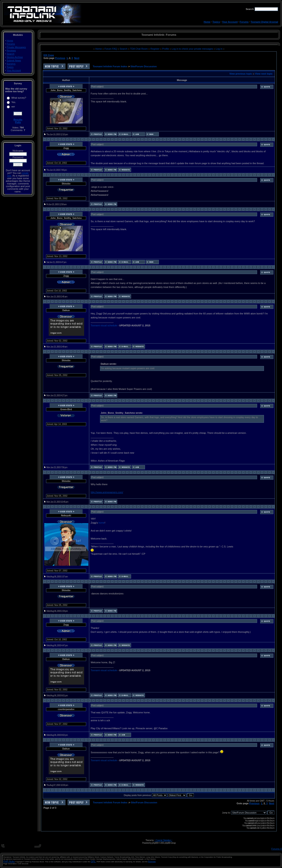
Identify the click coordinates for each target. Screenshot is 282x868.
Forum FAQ (111, 49)
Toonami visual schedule (104, 325)
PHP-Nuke (9, 861)
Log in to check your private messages (193, 49)
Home (207, 22)
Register (155, 49)
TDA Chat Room (139, 49)
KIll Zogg (49, 55)
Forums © (277, 849)
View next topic (264, 74)
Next (77, 58)
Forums (244, 22)
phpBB (155, 843)
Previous (60, 58)
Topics (216, 22)
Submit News (14, 60)
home (102, 523)
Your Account (230, 22)
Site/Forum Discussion (144, 66)
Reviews (11, 51)
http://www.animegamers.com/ (107, 492)
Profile (166, 49)
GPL (93, 861)
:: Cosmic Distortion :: (163, 840)
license (152, 861)
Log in (219, 49)
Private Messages (16, 47)
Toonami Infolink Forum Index (110, 66)
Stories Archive (15, 57)
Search (10, 54)
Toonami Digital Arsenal (264, 22)
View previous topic (241, 74)
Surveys (11, 64)
